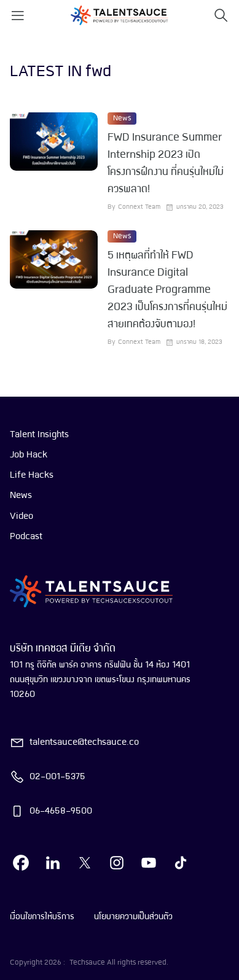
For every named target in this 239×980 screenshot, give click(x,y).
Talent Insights (39, 435)
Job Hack (29, 455)
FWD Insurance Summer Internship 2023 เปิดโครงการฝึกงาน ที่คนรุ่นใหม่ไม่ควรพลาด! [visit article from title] (166, 164)
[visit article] (54, 162)
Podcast (26, 537)
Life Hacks (32, 475)
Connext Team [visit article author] (139, 207)
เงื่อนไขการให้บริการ (42, 917)
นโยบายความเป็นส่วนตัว (133, 917)
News (21, 496)
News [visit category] (122, 119)
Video (22, 516)
